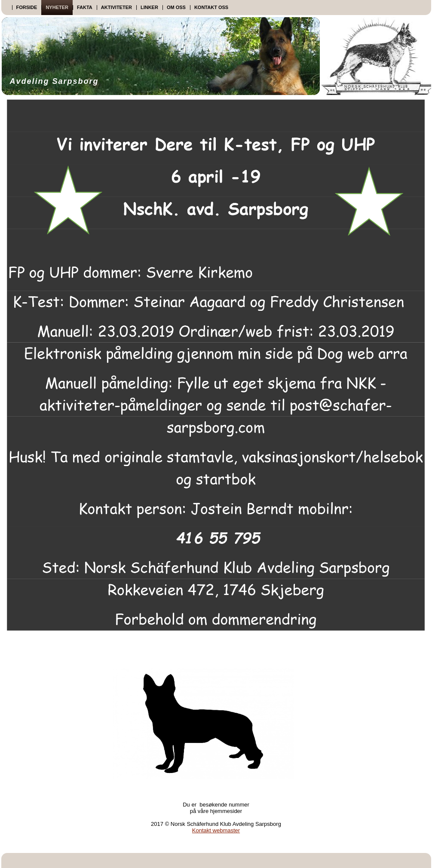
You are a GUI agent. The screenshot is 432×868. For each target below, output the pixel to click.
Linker (149, 7)
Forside (27, 7)
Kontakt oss (211, 7)
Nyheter (57, 7)
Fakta (85, 7)
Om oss (176, 7)
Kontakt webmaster (216, 830)
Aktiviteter (116, 7)
